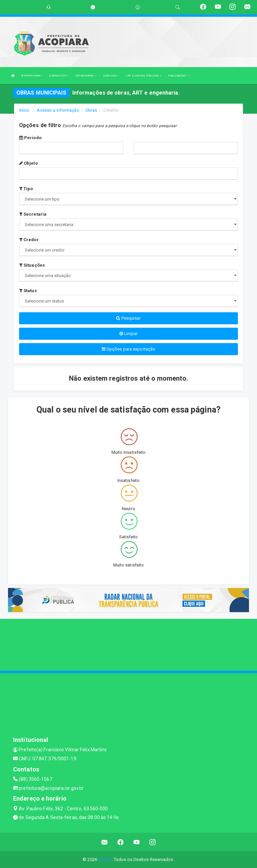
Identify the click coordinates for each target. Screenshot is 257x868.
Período (30, 138)
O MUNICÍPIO (59, 76)
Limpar (129, 334)
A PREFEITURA (32, 76)
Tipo (26, 189)
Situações (32, 265)
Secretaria (33, 214)
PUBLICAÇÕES (178, 76)
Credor (29, 240)
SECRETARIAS (86, 76)
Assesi (105, 859)
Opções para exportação (128, 349)
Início (24, 110)
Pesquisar (128, 318)
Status (28, 291)
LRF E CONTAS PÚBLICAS (144, 76)
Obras (91, 110)
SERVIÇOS (111, 76)
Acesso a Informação (58, 110)
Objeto (28, 163)
